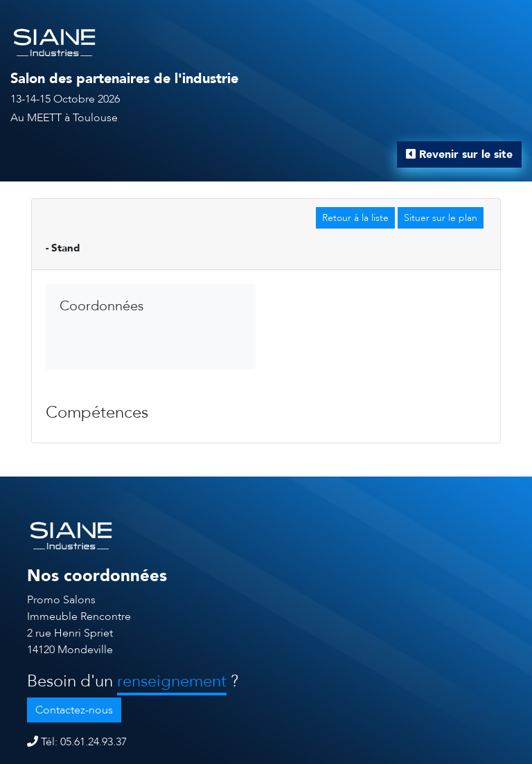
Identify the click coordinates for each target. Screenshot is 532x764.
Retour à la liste (355, 218)
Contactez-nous (74, 710)
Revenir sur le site (459, 154)
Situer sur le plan (441, 218)
